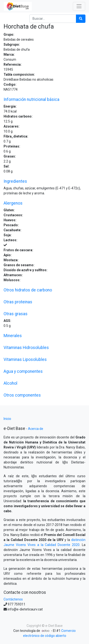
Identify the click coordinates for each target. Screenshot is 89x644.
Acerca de (36, 429)
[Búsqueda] (81, 19)
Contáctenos (13, 599)
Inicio (7, 419)
